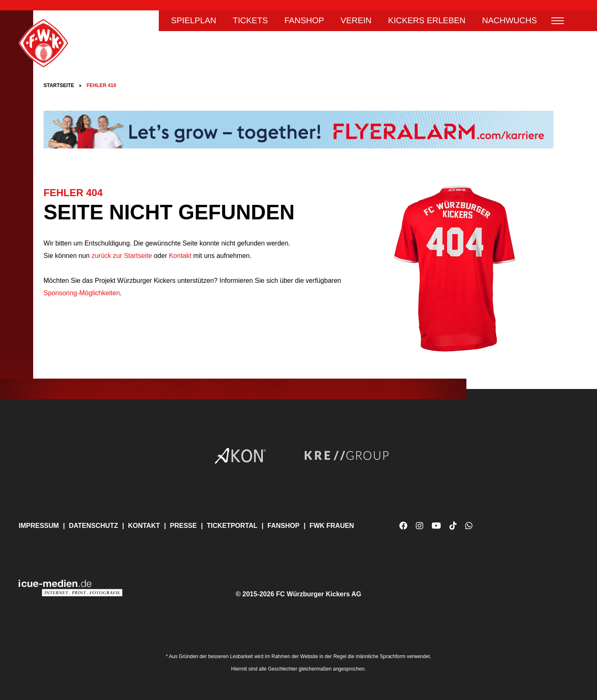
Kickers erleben (427, 21)
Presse (183, 526)
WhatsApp (469, 529)
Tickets (250, 21)
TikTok (453, 529)
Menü (558, 21)
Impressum (39, 526)
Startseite (59, 85)
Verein (356, 21)
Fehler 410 (101, 85)
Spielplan (194, 21)
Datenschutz (93, 526)
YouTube (436, 529)
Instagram (420, 526)
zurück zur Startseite (121, 256)
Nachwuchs (510, 21)
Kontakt (180, 256)
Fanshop (304, 21)
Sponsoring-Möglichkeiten (82, 293)
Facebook (403, 526)
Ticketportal (232, 526)
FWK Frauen (332, 526)
